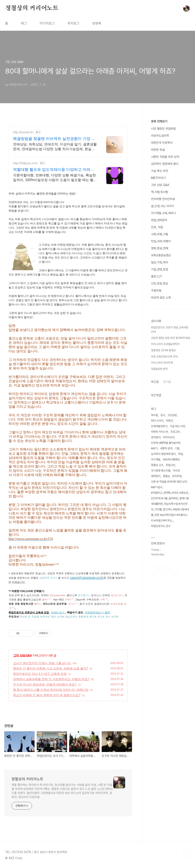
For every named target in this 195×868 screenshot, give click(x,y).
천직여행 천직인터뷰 (163, 199)
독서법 (155, 415)
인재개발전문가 (159, 426)
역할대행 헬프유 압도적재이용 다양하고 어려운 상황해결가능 (54, 170)
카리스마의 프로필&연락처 (165, 344)
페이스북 (155, 570)
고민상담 (172, 415)
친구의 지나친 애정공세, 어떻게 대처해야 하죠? (45, 684)
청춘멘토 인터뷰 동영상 (163, 350)
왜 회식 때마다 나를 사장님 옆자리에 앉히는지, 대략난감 (51, 690)
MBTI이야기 (158, 178)
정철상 (166, 476)
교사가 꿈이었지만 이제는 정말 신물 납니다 (42, 663)
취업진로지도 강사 (161, 526)
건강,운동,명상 (160, 283)
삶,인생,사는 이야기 (163, 206)
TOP (186, 854)
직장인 (169, 421)
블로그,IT (157, 276)
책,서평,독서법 (160, 192)
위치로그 (73, 23)
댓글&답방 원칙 (159, 369)
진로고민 (175, 432)
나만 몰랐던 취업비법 (163, 129)
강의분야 (156, 437)
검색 (177, 9)
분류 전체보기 (159, 121)
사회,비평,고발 (160, 234)
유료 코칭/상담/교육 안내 (164, 356)
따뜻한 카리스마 (160, 432)
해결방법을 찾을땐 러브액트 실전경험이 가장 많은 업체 (54, 139)
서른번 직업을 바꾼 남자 (165, 157)
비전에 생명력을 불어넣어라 (166, 443)
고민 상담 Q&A (23, 655)
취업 (180, 454)
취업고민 (170, 465)
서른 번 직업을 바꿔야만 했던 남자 (169, 482)
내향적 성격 (166, 448)
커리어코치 (169, 437)
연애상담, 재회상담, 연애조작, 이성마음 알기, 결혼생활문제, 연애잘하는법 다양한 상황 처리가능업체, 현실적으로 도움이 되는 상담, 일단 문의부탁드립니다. (55, 147)
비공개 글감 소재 (161, 298)
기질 (177, 448)
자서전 (176, 471)
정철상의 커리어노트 (32, 8)
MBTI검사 (157, 487)
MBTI (154, 448)
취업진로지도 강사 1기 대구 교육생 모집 (40, 674)
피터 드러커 (157, 421)
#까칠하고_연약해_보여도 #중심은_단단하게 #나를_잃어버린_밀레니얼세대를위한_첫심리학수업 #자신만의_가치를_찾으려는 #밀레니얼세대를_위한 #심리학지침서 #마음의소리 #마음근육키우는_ (170, 507)
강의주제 (177, 476)
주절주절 (156, 290)
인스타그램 (165, 570)
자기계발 (156, 459)
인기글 (167, 382)
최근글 (155, 382)
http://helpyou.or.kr (25, 163)
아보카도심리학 (160, 136)
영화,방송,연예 (160, 248)
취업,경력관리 (159, 220)
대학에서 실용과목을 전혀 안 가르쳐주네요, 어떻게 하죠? (51, 679)
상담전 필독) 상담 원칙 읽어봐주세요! (171, 338)
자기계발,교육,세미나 (163, 213)
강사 (163, 415)
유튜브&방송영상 (161, 255)
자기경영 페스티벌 (161, 471)
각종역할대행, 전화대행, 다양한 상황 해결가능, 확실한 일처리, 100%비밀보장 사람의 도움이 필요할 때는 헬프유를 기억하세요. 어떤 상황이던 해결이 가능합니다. (55, 178)
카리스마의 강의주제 (162, 363)
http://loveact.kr (23, 132)
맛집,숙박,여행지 (161, 241)
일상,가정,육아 (160, 262)
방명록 (97, 23)
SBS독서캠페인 (171, 459)
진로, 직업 (157, 227)
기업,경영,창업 (160, 269)
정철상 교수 (157, 465)
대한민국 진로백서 (162, 143)
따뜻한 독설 (158, 150)
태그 (24, 23)
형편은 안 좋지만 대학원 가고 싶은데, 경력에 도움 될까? (51, 668)
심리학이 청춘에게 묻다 (165, 164)
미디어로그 (47, 23)
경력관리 (156, 476)
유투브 (174, 570)
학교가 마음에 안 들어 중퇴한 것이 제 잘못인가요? (47, 695)
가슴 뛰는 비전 (160, 171)
